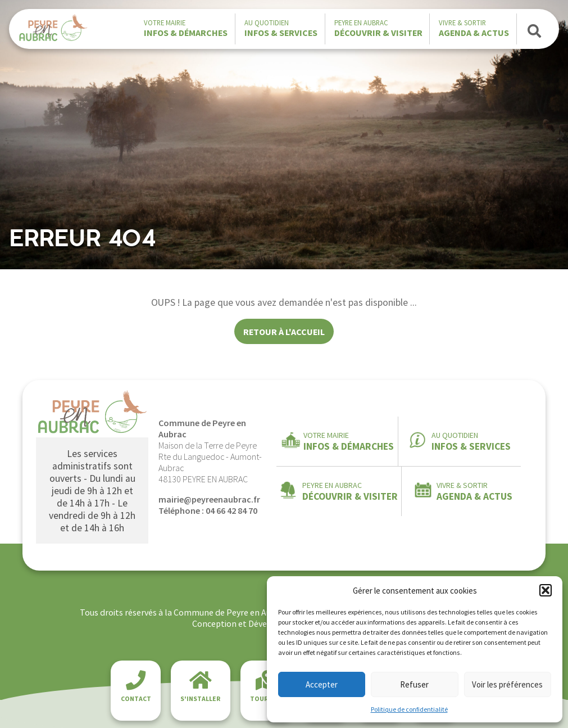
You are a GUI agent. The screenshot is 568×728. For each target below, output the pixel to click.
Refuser (414, 684)
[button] (546, 590)
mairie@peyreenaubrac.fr (209, 499)
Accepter (322, 684)
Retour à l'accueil (284, 332)
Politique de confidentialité (409, 709)
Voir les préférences (507, 684)
